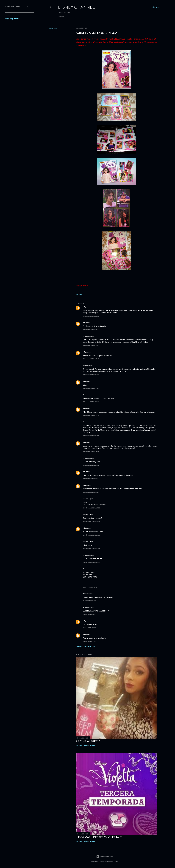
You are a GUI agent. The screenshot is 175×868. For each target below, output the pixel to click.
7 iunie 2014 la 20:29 (89, 614)
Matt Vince (115, 861)
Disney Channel (76, 7)
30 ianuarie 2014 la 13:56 (91, 436)
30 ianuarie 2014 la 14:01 (91, 465)
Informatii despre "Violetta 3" (99, 837)
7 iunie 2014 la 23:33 (89, 628)
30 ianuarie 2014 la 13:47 (91, 402)
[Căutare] (156, 7)
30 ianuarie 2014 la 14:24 (91, 492)
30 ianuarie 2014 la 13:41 (91, 359)
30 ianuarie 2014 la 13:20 (91, 330)
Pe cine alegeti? (88, 741)
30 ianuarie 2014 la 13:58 (91, 451)
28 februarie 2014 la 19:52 (91, 508)
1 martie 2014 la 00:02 (90, 587)
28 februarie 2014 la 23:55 (91, 562)
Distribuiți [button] (53, 28)
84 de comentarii (89, 841)
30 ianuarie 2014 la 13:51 (91, 415)
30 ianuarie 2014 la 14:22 (91, 479)
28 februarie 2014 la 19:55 (91, 535)
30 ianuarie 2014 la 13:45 (91, 375)
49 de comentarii (89, 745)
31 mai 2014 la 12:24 (89, 601)
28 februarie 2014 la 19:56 (91, 549)
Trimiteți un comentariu (86, 647)
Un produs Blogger (104, 857)
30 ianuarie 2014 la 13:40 (91, 345)
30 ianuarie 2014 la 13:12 (91, 316)
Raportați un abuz (13, 19)
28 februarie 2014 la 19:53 (91, 521)
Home (61, 16)
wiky (84, 307)
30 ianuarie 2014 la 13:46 (91, 388)
